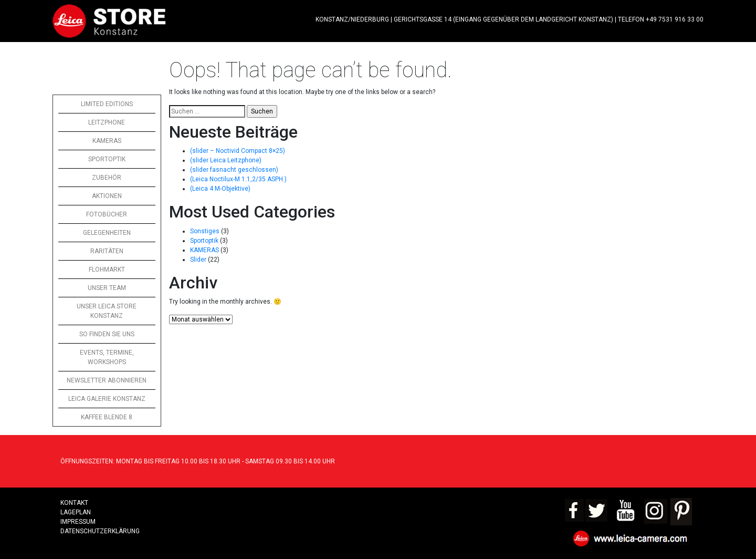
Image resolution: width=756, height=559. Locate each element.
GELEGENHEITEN (107, 233)
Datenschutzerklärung (100, 531)
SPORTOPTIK (107, 159)
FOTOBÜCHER (107, 214)
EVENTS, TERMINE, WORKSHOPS (107, 357)
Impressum (78, 522)
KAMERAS (107, 141)
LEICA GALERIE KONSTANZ (107, 399)
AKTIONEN (107, 196)
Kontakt (74, 503)
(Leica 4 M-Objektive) (220, 189)
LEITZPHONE (107, 122)
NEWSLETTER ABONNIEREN (107, 380)
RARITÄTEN (107, 251)
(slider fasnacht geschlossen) (234, 170)
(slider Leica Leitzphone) (226, 160)
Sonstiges (205, 231)
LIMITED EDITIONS (107, 104)
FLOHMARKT (107, 270)
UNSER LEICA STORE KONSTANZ (107, 311)
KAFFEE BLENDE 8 (107, 417)
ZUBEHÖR (107, 178)
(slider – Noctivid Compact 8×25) (238, 151)
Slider (198, 260)
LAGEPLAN (76, 512)
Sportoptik (204, 241)
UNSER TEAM (107, 288)
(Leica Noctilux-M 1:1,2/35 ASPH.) (238, 179)
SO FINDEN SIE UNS (107, 334)
